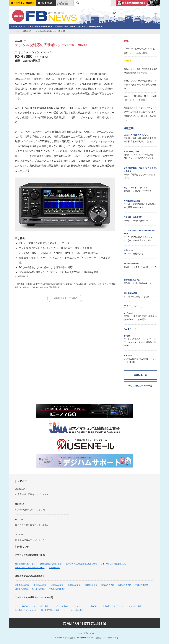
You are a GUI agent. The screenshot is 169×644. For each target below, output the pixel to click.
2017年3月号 (27, 31)
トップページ (15, 31)
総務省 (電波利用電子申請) (51, 564)
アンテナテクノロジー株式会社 (86, 606)
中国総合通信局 (141, 585)
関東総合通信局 (57, 585)
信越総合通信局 (74, 585)
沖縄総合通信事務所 (57, 589)
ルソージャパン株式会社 (73, 610)
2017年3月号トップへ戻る (65, 298)
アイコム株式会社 (22, 606)
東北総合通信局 (40, 585)
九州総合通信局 (38, 589)
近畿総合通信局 (125, 585)
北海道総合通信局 (22, 585)
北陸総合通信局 (91, 585)
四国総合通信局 (21, 589)
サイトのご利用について (84, 633)
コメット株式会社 (134, 606)
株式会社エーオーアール (113, 606)
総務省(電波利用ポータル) (26, 564)
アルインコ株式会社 (61, 606)
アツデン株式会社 (41, 606)
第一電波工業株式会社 (50, 610)
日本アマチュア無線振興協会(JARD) (30, 568)
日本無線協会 (54, 568)
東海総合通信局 (108, 585)
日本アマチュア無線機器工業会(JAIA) (81, 564)
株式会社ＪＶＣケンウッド (26, 610)
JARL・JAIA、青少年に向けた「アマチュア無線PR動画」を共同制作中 (140, 85)
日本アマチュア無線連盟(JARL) (114, 564)
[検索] (92, 3)
